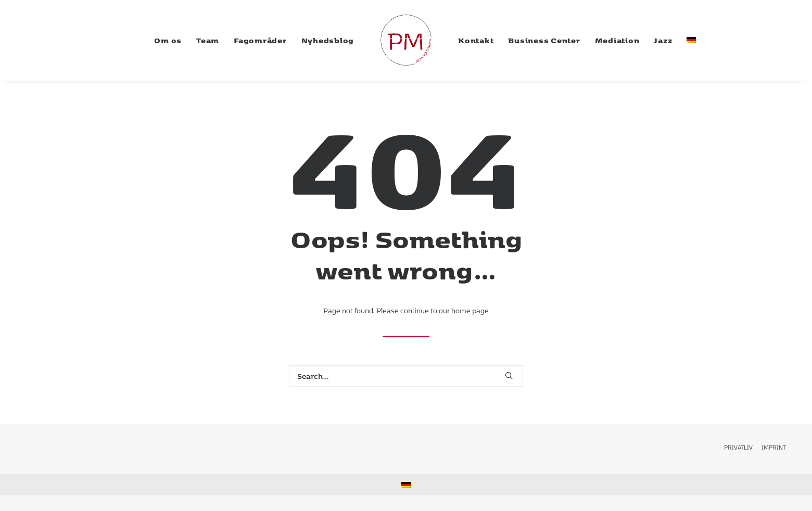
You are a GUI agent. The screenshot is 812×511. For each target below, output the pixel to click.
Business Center (544, 40)
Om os (168, 40)
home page (470, 311)
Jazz (663, 40)
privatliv (738, 447)
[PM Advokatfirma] (406, 40)
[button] (509, 375)
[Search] (406, 376)
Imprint (774, 447)
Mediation (617, 40)
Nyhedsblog (328, 40)
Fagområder (260, 40)
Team (208, 40)
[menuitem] (168, 40)
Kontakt (476, 40)
